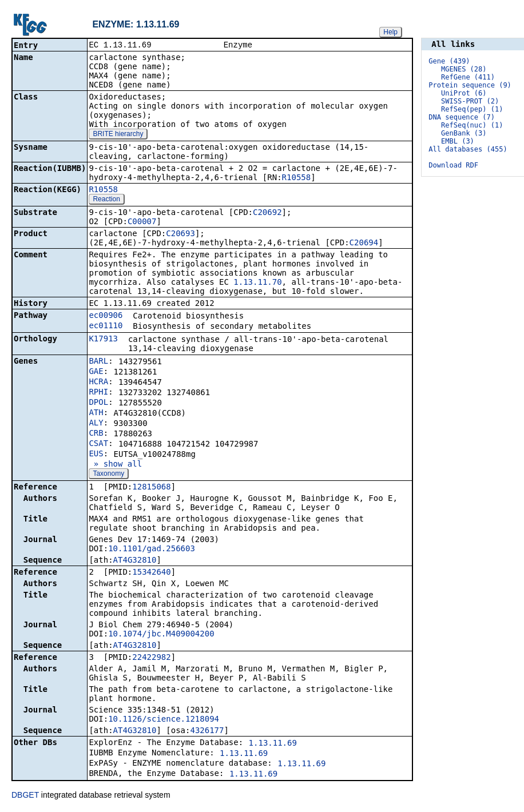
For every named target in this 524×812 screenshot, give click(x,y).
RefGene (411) (468, 77)
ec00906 (106, 316)
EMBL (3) (458, 141)
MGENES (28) (464, 69)
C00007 (142, 222)
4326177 (207, 731)
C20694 (364, 244)
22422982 (151, 658)
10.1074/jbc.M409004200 (161, 635)
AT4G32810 (135, 561)
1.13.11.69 (273, 744)
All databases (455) (468, 149)
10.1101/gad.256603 (152, 550)
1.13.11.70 (257, 283)
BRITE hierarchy (118, 135)
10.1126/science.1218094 (164, 720)
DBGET (25, 796)
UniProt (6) (464, 93)
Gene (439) (449, 61)
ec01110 (106, 327)
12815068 (151, 488)
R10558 (297, 178)
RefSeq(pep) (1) (472, 109)
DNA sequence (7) (462, 117)
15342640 (151, 573)
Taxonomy (108, 475)
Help (390, 32)
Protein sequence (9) (470, 85)
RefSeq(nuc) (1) (472, 125)
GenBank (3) (464, 133)
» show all (115, 465)
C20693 (180, 234)
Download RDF (453, 165)
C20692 (267, 213)
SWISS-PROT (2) (470, 101)
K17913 (103, 340)
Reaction (106, 200)
